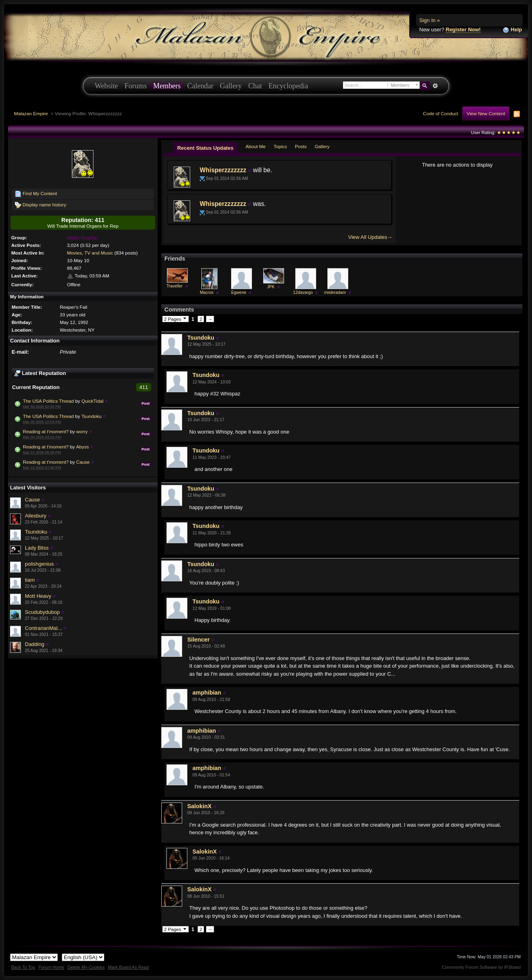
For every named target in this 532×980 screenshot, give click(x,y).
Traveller (175, 286)
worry (82, 431)
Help (512, 30)
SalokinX (199, 806)
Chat (255, 86)
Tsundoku (91, 416)
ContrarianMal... (43, 628)
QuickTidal (92, 401)
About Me (256, 146)
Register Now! (463, 30)
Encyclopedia (288, 86)
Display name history (41, 205)
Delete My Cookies (86, 967)
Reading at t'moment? (46, 431)
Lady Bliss (37, 548)
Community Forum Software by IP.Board (481, 967)
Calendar (200, 86)
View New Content (486, 113)
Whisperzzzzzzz (223, 170)
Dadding (35, 644)
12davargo (303, 292)
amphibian (207, 693)
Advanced (435, 86)
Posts (301, 146)
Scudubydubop (42, 612)
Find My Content (36, 194)
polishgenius (39, 564)
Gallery (231, 86)
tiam (30, 580)
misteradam (335, 292)
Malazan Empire (31, 113)
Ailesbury (36, 516)
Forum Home (51, 967)
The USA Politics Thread (48, 401)
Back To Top (23, 967)
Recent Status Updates (205, 148)
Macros (207, 292)
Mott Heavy (38, 596)
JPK (271, 287)
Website (106, 86)
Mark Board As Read (128, 967)
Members (167, 86)
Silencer (199, 640)
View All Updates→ (370, 237)
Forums (136, 86)
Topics (280, 146)
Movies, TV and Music (90, 253)
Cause (83, 462)
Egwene (239, 292)
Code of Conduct (441, 113)
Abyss (83, 447)
